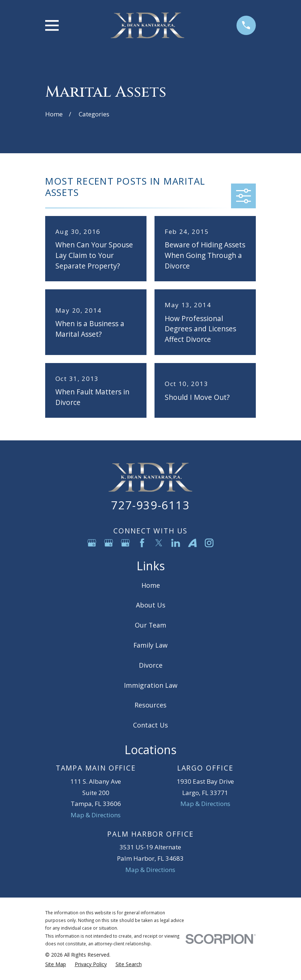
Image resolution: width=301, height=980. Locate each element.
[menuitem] (56, 964)
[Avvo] (192, 543)
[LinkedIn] (176, 543)
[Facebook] (142, 543)
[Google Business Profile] (92, 543)
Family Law (150, 645)
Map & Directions (96, 815)
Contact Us (150, 725)
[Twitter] (159, 543)
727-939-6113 (150, 505)
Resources (150, 705)
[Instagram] (209, 543)
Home (151, 585)
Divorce (151, 665)
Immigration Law (151, 685)
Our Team (150, 625)
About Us (151, 605)
